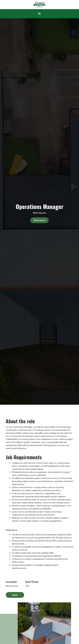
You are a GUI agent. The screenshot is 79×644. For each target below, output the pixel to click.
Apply (15, 595)
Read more (39, 220)
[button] (39, 14)
